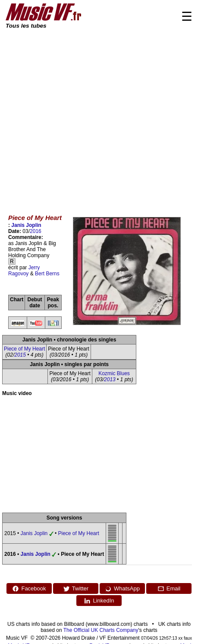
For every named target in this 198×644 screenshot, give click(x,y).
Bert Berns (47, 274)
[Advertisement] (81, 116)
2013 (110, 379)
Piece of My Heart (24, 349)
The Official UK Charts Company (101, 630)
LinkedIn (99, 601)
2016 (36, 231)
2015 (20, 355)
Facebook (29, 589)
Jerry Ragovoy (24, 271)
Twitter (76, 589)
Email (169, 589)
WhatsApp (122, 589)
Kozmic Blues (114, 373)
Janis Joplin (26, 225)
